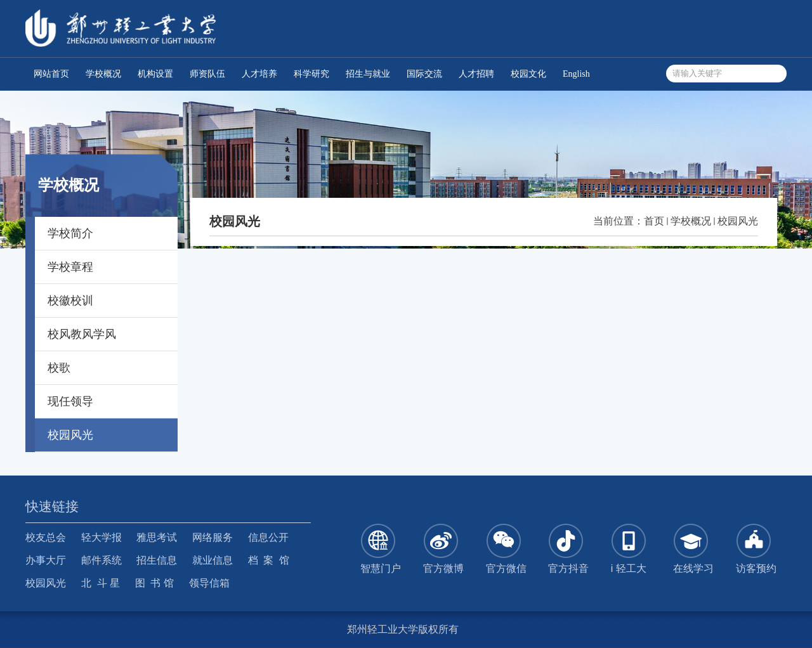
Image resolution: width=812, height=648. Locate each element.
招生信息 (157, 560)
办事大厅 (46, 560)
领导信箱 (209, 583)
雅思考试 (157, 537)
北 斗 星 (101, 583)
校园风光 (738, 221)
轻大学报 (101, 537)
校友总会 (46, 537)
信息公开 (268, 537)
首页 (654, 221)
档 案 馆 (269, 560)
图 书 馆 (154, 583)
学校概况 (691, 221)
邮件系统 (101, 560)
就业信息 (213, 560)
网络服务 (213, 537)
